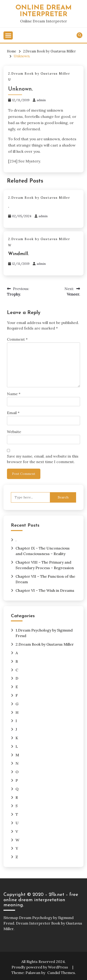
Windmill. (19, 254)
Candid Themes (61, 973)
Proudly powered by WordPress (40, 967)
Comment (17, 339)
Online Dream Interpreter (44, 11)
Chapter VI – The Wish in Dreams (45, 590)
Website (14, 432)
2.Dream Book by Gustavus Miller (39, 74)
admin (41, 100)
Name (14, 394)
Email (13, 413)
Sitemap (11, 918)
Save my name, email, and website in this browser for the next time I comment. (43, 459)
